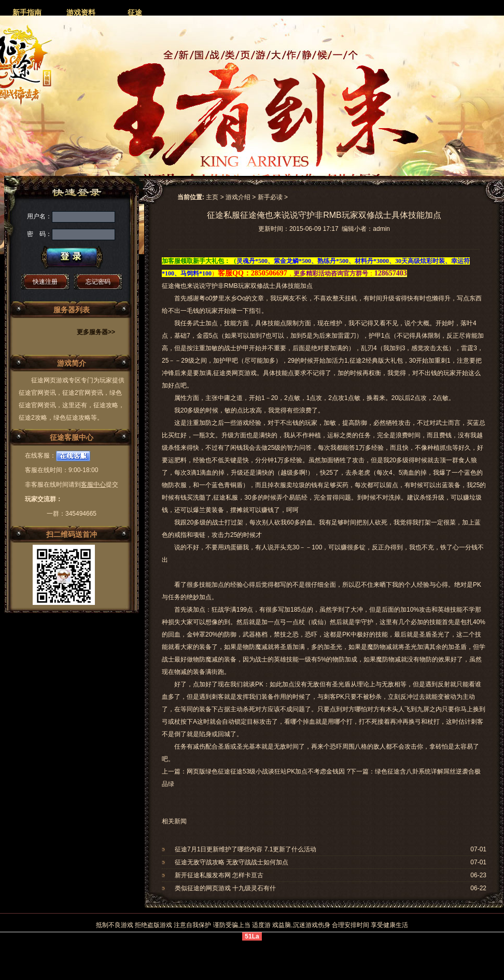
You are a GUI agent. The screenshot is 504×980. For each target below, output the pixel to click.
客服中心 (93, 485)
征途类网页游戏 (235, 373)
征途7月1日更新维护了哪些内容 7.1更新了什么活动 (246, 849)
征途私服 (226, 498)
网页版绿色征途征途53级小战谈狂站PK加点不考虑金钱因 (266, 771)
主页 (212, 197)
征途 (135, 12)
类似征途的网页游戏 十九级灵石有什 (225, 888)
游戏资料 (81, 12)
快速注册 (45, 282)
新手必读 (270, 197)
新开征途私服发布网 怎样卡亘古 (219, 875)
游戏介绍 (238, 197)
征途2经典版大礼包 (376, 361)
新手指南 (27, 12)
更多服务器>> (96, 332)
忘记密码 (98, 282)
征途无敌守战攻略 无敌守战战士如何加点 (232, 862)
